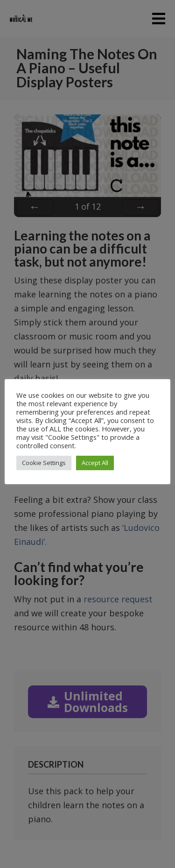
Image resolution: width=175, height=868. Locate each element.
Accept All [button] (95, 463)
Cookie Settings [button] (44, 463)
